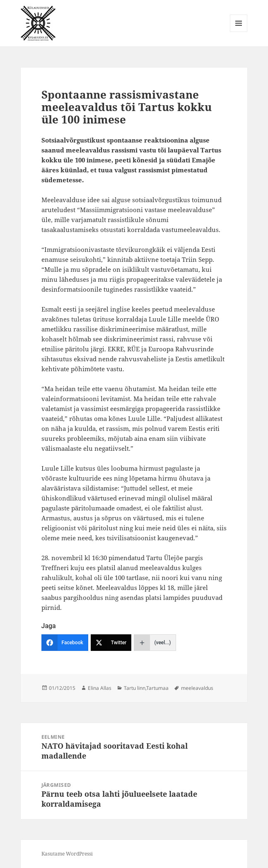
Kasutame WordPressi (67, 854)
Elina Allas (100, 688)
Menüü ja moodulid (239, 32)
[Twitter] (111, 643)
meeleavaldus (197, 688)
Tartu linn (135, 688)
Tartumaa (157, 688)
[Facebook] (65, 643)
